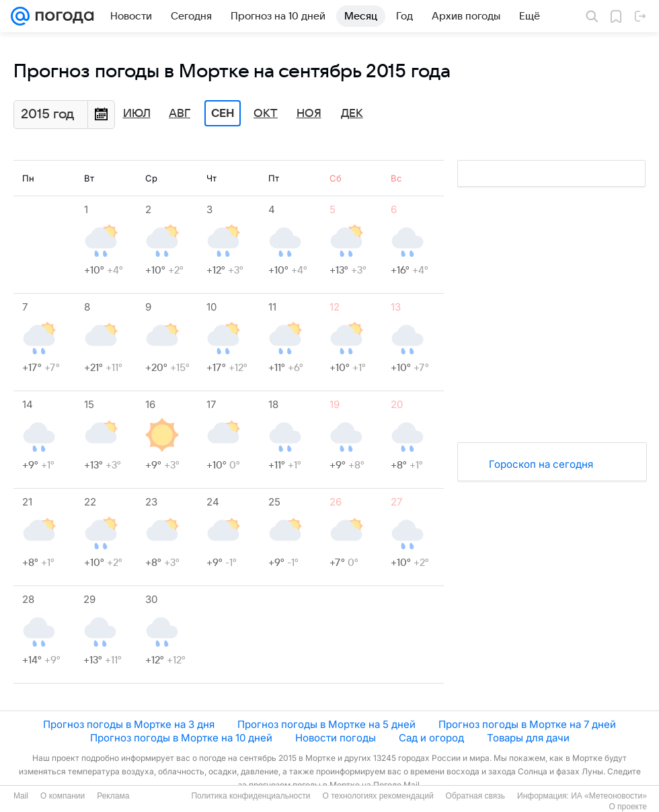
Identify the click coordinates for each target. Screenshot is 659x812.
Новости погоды (336, 738)
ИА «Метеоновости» (609, 796)
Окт (266, 114)
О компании (63, 796)
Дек (352, 114)
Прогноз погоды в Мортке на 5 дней (326, 724)
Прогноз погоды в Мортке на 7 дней (527, 724)
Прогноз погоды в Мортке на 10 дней (181, 738)
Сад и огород (431, 738)
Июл (137, 114)
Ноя (309, 114)
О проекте (628, 807)
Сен (223, 114)
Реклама (113, 796)
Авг (180, 114)
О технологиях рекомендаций (378, 796)
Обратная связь (475, 796)
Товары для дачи (528, 738)
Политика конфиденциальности (250, 796)
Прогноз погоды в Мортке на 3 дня (129, 724)
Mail (21, 796)
